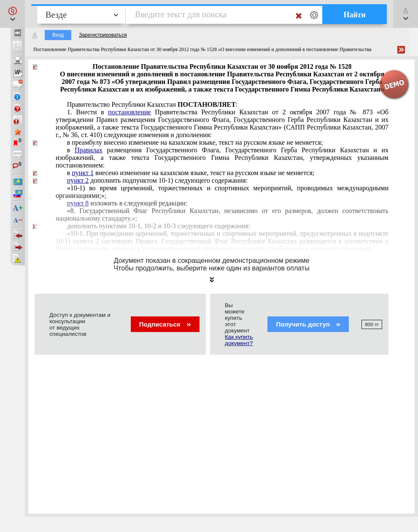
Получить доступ (308, 324)
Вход (58, 35)
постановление (129, 112)
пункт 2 (78, 180)
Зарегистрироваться (103, 35)
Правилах (89, 150)
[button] (12, 14)
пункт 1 (83, 173)
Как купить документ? (239, 340)
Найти (355, 15)
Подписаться (165, 324)
